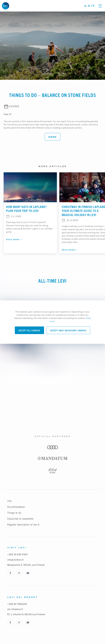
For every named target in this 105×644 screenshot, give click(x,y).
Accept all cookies (29, 330)
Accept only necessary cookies (68, 330)
